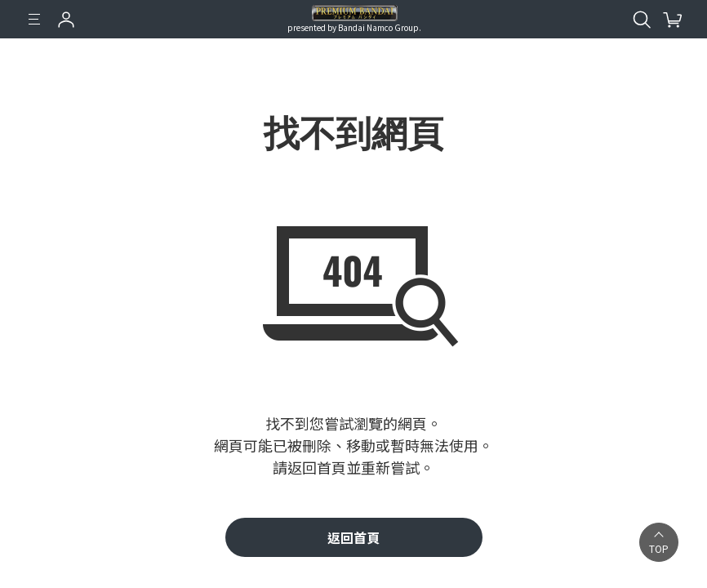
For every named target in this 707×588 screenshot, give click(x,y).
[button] (659, 542)
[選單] (34, 20)
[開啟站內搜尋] (642, 20)
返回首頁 (353, 537)
